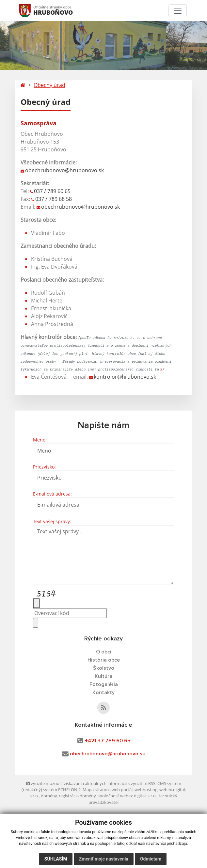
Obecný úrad (49, 85)
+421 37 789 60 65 (108, 741)
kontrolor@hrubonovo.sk (125, 377)
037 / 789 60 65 (52, 191)
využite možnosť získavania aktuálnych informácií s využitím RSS (91, 783)
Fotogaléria (104, 684)
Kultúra (104, 676)
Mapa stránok (96, 790)
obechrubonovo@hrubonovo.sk (64, 170)
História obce (104, 660)
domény (49, 796)
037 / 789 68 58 (54, 199)
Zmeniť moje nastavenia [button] (104, 859)
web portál (122, 790)
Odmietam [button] (151, 859)
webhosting (146, 790)
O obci (104, 652)
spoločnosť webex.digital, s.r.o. (127, 796)
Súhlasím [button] (56, 859)
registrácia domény (77, 796)
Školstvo (104, 668)
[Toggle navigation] (178, 11)
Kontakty (104, 693)
